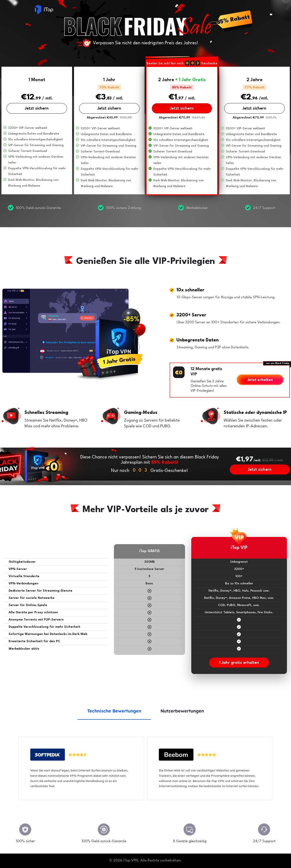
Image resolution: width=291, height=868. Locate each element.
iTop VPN (44, 10)
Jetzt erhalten (260, 380)
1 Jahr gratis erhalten (239, 663)
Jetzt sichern (37, 108)
